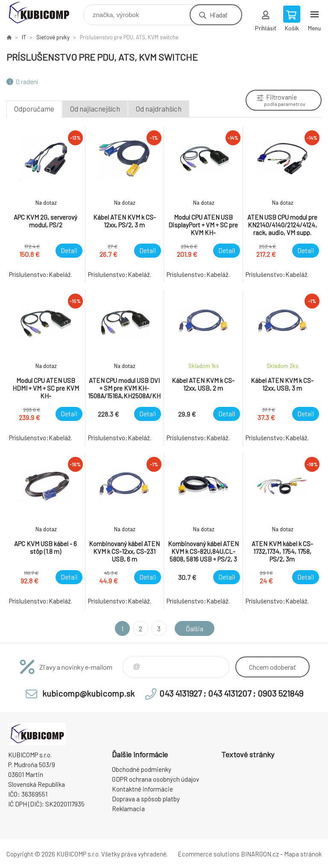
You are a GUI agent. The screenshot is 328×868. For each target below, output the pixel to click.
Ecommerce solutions (209, 854)
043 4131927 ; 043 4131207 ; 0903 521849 (231, 693)
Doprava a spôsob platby (146, 799)
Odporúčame (34, 109)
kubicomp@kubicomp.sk (88, 693)
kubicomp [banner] (44, 13)
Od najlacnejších (95, 109)
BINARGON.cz (260, 854)
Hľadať (218, 15)
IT (24, 37)
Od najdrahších (159, 109)
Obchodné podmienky (142, 769)
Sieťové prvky (53, 37)
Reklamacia (128, 809)
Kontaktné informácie (142, 789)
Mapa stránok (303, 854)
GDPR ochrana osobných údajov (155, 779)
